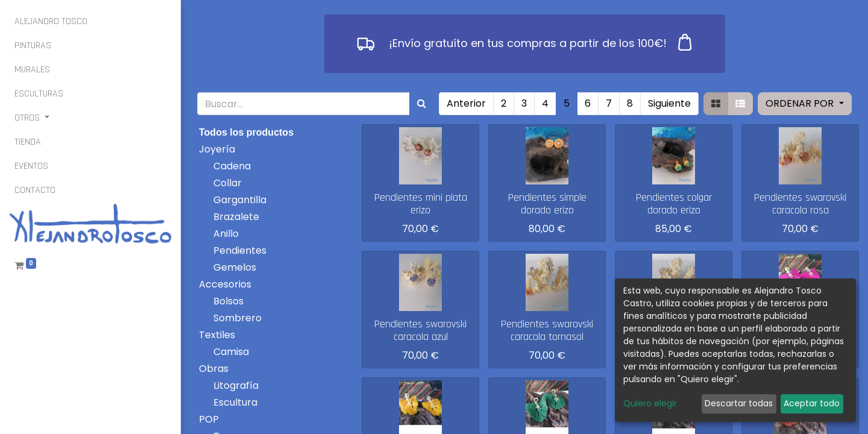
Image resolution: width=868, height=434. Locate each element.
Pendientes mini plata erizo (421, 204)
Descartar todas (739, 403)
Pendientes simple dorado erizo (547, 204)
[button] (804, 104)
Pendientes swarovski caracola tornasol (547, 331)
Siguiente (669, 103)
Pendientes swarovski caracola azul (420, 331)
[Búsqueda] (422, 104)
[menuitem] (51, 22)
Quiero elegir (650, 403)
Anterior (466, 103)
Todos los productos (246, 132)
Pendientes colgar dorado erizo (674, 204)
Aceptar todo (812, 403)
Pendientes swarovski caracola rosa (800, 204)
